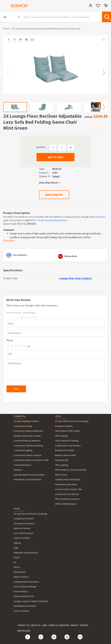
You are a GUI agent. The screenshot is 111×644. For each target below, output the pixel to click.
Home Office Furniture (23, 533)
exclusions (100, 217)
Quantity (41, 147)
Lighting (17, 543)
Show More (9, 241)
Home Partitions (21, 592)
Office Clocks (61, 475)
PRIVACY (75, 625)
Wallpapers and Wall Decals (26, 553)
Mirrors (17, 567)
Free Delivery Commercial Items (28, 480)
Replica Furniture (21, 577)
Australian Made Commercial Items (29, 475)
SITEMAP (84, 625)
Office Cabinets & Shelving (67, 441)
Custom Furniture (21, 611)
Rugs (16, 548)
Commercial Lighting (23, 450)
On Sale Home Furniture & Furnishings (30, 514)
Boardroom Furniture (65, 450)
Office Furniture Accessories (67, 499)
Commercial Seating (23, 426)
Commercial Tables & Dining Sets (28, 431)
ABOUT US (36, 625)
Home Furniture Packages (25, 587)
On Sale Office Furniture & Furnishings (72, 421)
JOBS (44, 625)
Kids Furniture (20, 572)
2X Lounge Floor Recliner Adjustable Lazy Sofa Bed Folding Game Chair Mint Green (46, 29)
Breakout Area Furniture (66, 455)
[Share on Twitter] (19, 40)
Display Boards (62, 460)
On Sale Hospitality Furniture (26, 421)
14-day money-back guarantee (52, 220)
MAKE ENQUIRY (54, 195)
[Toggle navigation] (4, 6)
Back (7, 29)
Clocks (17, 557)
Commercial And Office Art (67, 494)
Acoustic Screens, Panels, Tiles (68, 489)
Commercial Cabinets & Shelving (28, 446)
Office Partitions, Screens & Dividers (71, 470)
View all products (49, 183)
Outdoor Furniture (22, 538)
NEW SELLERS (24, 631)
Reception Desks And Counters (27, 436)
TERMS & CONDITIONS (59, 625)
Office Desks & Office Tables (67, 431)
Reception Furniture (64, 426)
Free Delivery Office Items (66, 484)
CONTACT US (24, 625)
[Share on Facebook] (7, 40)
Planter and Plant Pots (24, 596)
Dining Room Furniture (24, 524)
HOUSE (17, 509)
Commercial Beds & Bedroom (27, 441)
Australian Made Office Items (68, 480)
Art (15, 562)
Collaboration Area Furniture (68, 446)
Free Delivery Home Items (25, 606)
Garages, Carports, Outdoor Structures (31, 601)
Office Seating (61, 436)
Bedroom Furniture (22, 528)
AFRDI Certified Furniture (66, 504)
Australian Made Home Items (26, 582)
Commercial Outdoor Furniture (27, 455)
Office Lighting (62, 465)
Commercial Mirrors (22, 465)
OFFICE (58, 416)
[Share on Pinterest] (13, 40)
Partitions (18, 470)
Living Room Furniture (24, 519)
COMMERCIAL (20, 416)
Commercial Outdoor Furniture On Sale (31, 460)
